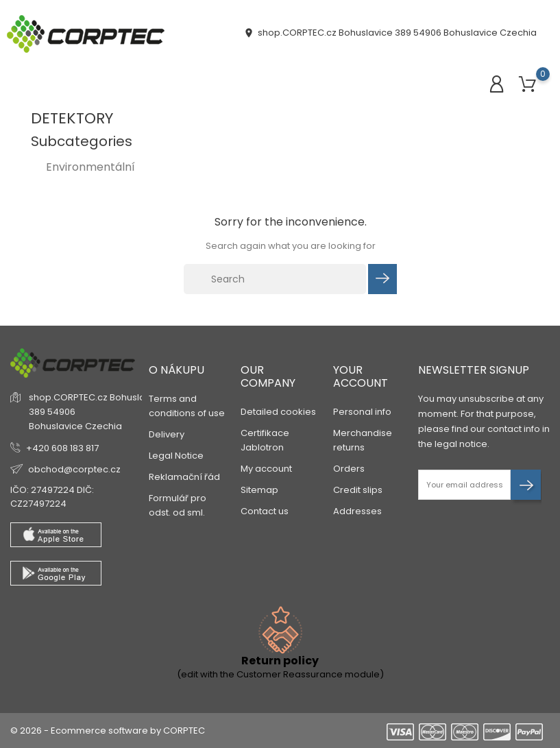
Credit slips (358, 490)
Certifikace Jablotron (265, 440)
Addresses (357, 511)
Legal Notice (176, 456)
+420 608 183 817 (62, 448)
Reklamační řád (184, 477)
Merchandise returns (363, 440)
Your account (361, 376)
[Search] (275, 279)
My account (266, 469)
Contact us (265, 511)
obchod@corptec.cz (74, 469)
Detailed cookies (278, 412)
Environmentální (90, 167)
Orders (349, 469)
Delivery (167, 434)
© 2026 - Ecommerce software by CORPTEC (108, 731)
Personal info (362, 412)
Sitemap (259, 490)
